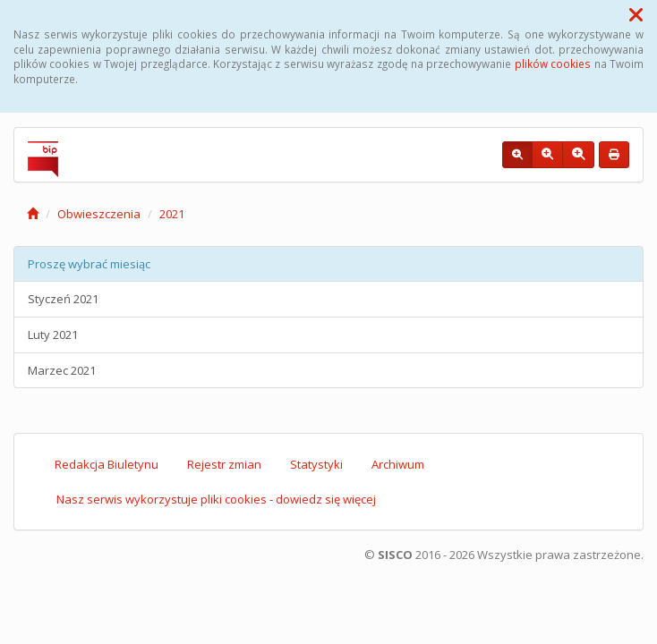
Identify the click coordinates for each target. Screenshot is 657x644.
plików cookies (553, 64)
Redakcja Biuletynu (107, 464)
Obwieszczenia (99, 214)
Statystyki (316, 464)
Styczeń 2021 (63, 299)
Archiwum (398, 464)
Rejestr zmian (224, 464)
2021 (172, 214)
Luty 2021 (53, 335)
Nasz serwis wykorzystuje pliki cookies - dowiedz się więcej (216, 499)
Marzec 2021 (62, 370)
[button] (636, 14)
